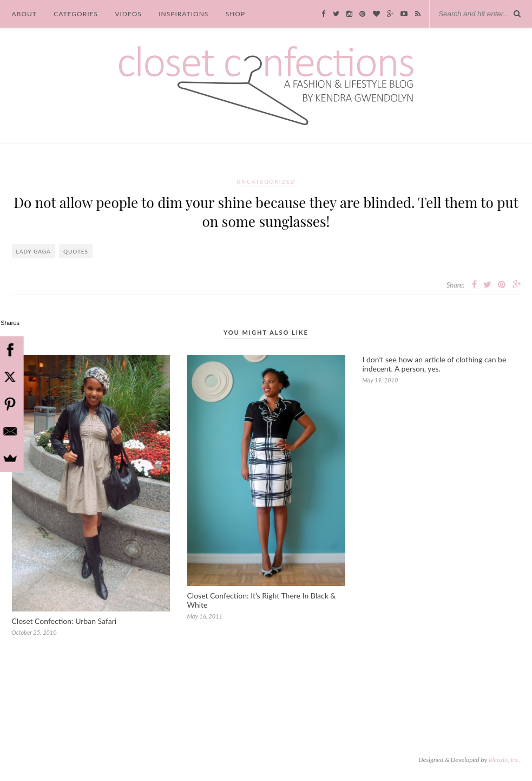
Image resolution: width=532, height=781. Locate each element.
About (24, 14)
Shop (235, 14)
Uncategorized (266, 181)
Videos (128, 14)
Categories (76, 14)
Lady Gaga (34, 251)
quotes (76, 251)
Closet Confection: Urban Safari (64, 621)
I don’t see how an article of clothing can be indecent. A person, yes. (435, 364)
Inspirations (183, 14)
